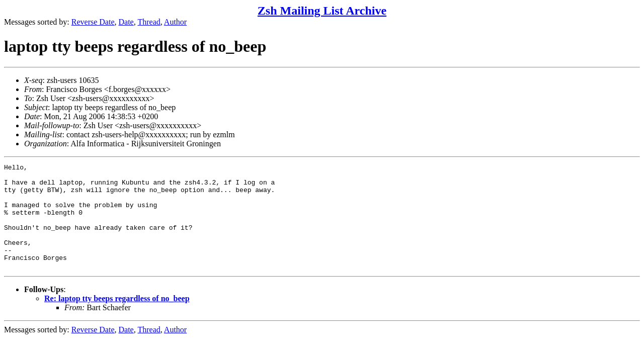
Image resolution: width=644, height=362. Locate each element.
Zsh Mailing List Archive (322, 11)
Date (126, 22)
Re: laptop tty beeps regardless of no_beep (117, 320)
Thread (149, 22)
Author (175, 22)
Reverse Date (93, 22)
